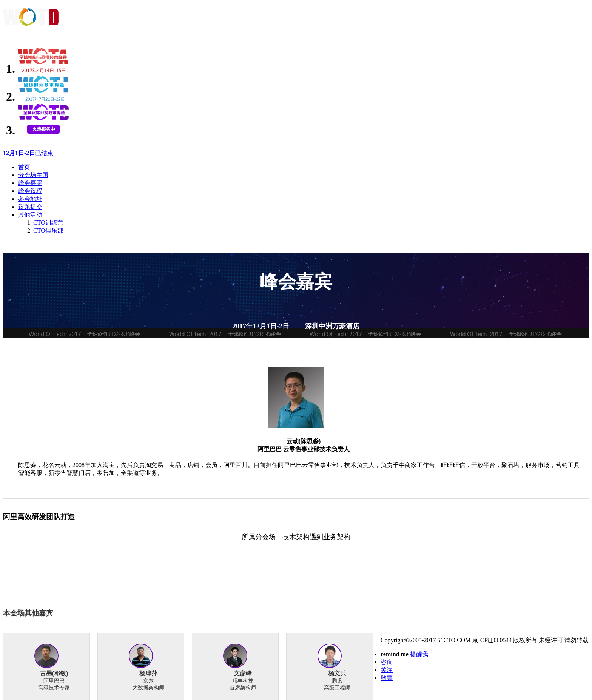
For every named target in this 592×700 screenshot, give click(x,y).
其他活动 (30, 215)
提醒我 (419, 654)
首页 (24, 167)
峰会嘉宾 (30, 183)
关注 (387, 670)
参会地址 (30, 199)
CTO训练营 (48, 223)
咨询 (387, 662)
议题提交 (30, 207)
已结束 (28, 153)
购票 (387, 678)
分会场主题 (33, 175)
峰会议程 (30, 191)
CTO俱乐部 (48, 231)
